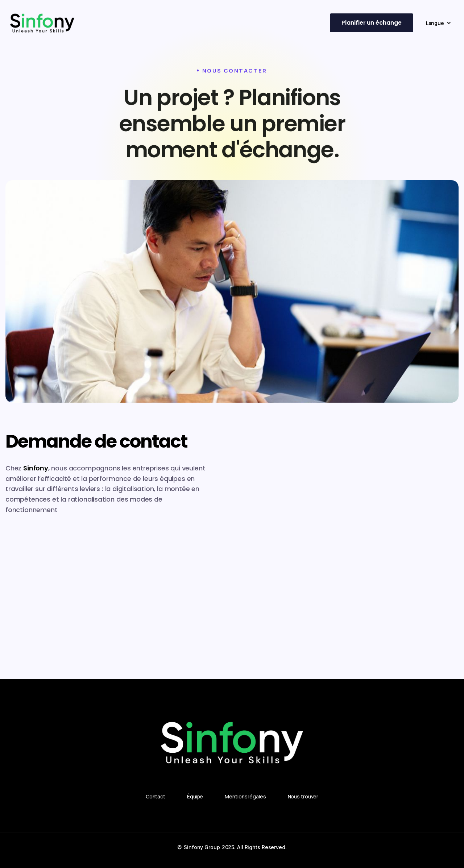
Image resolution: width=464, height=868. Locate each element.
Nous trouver (303, 796)
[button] (439, 23)
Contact (156, 796)
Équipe (195, 796)
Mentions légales (245, 796)
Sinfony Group (202, 847)
